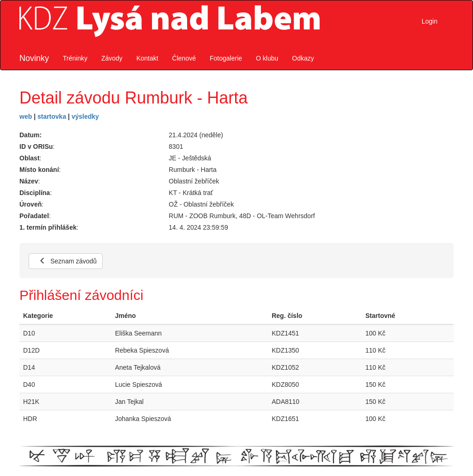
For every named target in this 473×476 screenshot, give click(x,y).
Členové (184, 58)
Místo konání (39, 170)
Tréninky (75, 58)
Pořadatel (34, 216)
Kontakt (147, 58)
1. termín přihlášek (48, 227)
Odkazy (303, 58)
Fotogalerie (226, 58)
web (26, 116)
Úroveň (30, 204)
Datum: (30, 135)
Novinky (34, 58)
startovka (52, 116)
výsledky (85, 116)
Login (430, 21)
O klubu (267, 58)
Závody (112, 58)
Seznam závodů (68, 261)
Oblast (30, 158)
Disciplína (35, 193)
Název (29, 181)
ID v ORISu (36, 146)
